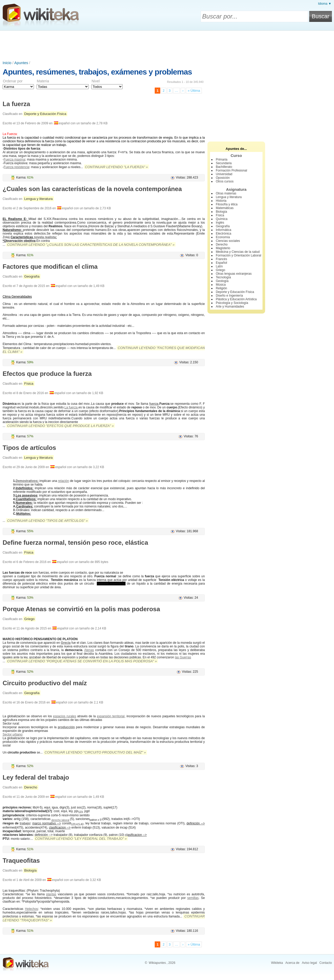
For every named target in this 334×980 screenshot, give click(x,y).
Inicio (7, 63)
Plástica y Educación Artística (236, 299)
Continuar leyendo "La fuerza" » (117, 167)
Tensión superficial (111, 584)
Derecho (31, 787)
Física (29, 384)
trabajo (25, 823)
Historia (221, 201)
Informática (223, 230)
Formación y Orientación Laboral (238, 255)
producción (66, 727)
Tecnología (223, 277)
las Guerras (183, 657)
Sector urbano (12, 734)
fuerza (154, 404)
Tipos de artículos (29, 448)
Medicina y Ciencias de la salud (238, 252)
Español (221, 263)
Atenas (89, 650)
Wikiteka (277, 963)
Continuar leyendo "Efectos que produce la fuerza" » (60, 426)
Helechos (32, 909)
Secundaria (224, 163)
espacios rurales (64, 716)
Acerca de (292, 963)
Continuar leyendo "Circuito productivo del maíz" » (95, 752)
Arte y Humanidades (230, 307)
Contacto (326, 963)
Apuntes (21, 63)
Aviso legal (309, 963)
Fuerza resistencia (16, 167)
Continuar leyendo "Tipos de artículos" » (47, 521)
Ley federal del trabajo (36, 777)
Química (222, 219)
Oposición (223, 178)
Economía (223, 237)
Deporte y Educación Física (45, 114)
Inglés (220, 223)
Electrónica (223, 234)
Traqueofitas (21, 860)
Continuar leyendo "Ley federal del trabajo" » (81, 839)
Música (221, 285)
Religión (221, 288)
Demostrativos (26, 481)
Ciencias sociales (228, 241)
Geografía (32, 276)
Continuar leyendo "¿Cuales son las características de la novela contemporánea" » (91, 245)
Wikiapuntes (157, 963)
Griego (29, 619)
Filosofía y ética (227, 204)
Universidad (224, 174)
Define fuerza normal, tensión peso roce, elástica (75, 543)
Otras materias (226, 193)
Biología (31, 870)
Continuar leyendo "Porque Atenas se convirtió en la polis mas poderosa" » (82, 661)
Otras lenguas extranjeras (234, 274)
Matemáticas (225, 208)
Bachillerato (224, 167)
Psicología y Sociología (232, 303)
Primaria (222, 160)
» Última (194, 91)
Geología (222, 281)
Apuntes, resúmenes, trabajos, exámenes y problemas (97, 72)
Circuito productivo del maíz (45, 683)
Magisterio (223, 248)
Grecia (66, 643)
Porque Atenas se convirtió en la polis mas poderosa (81, 609)
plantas (51, 894)
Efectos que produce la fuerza (47, 374)
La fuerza (16, 104)
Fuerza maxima (14, 160)
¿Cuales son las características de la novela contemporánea (92, 189)
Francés (221, 259)
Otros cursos (225, 181)
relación (63, 481)
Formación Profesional (231, 170)
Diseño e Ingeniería (229, 296)
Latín (219, 266)
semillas (193, 898)
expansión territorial (111, 716)
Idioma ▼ (325, 4)
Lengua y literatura (38, 199)
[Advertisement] (167, 45)
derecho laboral (60, 820)
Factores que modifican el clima (50, 267)
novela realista (45, 237)
